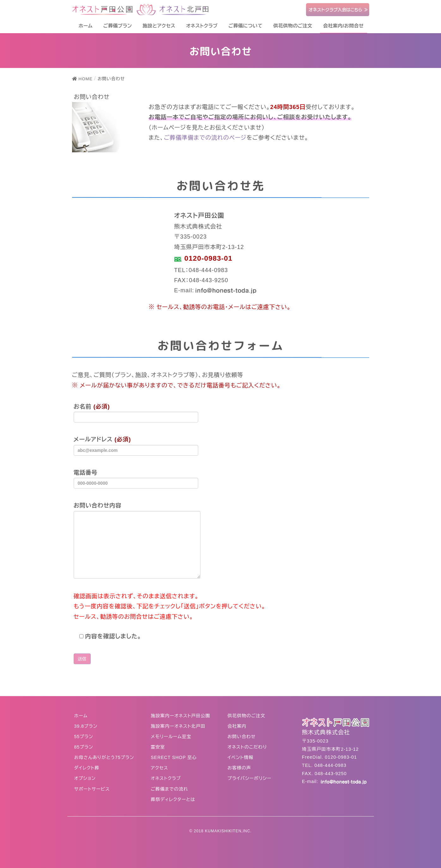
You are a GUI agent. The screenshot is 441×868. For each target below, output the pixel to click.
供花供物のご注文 (247, 716)
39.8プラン (86, 726)
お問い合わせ (242, 737)
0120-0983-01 (207, 258)
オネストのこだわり (247, 747)
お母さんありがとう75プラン (104, 757)
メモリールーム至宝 (171, 737)
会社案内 (237, 726)
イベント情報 (241, 757)
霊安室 (158, 747)
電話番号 (136, 479)
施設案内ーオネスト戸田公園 (181, 716)
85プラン (84, 747)
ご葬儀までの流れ (169, 789)
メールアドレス (136, 446)
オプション (85, 778)
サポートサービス (92, 789)
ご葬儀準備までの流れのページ (205, 138)
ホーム (81, 716)
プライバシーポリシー (250, 778)
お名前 (136, 413)
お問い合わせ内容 (137, 540)
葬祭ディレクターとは (173, 799)
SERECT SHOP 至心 (174, 757)
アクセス (159, 768)
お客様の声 (239, 768)
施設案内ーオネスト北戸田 (178, 726)
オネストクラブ (166, 778)
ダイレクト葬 (87, 768)
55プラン (84, 737)
